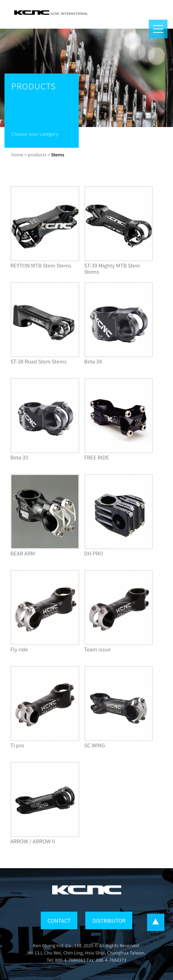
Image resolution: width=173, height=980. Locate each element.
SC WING (95, 745)
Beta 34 (93, 361)
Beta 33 (19, 457)
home (17, 154)
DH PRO (94, 553)
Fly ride (19, 649)
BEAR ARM (23, 553)
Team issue (98, 649)
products (37, 154)
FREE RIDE (97, 457)
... (156, 922)
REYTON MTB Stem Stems (41, 265)
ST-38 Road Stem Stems (39, 361)
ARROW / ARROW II (33, 841)
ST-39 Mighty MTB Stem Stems (112, 268)
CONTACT (59, 920)
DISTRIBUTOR (109, 920)
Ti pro (17, 745)
